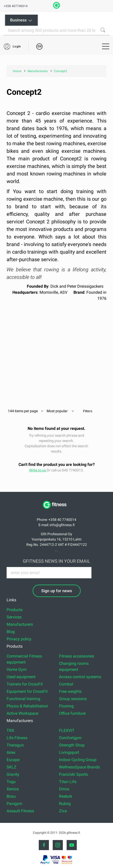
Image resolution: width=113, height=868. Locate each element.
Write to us (38, 470)
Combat (66, 684)
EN (39, 46)
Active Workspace (22, 713)
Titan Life (68, 782)
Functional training (23, 699)
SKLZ (12, 767)
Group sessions (73, 699)
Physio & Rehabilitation (27, 706)
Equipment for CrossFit (27, 691)
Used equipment (21, 677)
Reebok (66, 796)
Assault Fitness (20, 811)
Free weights (70, 691)
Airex (11, 752)
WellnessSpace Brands (79, 767)
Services (14, 617)
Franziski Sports (73, 774)
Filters (88, 411)
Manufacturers (20, 624)
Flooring (66, 706)
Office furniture (72, 713)
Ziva (63, 811)
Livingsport (69, 752)
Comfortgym (70, 738)
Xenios (13, 789)
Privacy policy (19, 639)
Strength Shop (72, 745)
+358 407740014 (16, 6)
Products (15, 610)
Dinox (64, 789)
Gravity (13, 774)
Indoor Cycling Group (78, 760)
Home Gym (17, 669)
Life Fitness (17, 738)
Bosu (11, 796)
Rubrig (65, 804)
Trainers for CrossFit (25, 684)
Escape (13, 760)
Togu (11, 782)
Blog (11, 632)
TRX (10, 730)
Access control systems (80, 677)
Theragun (15, 745)
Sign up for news (57, 591)
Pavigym (14, 804)
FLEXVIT (67, 730)
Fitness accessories (77, 656)
